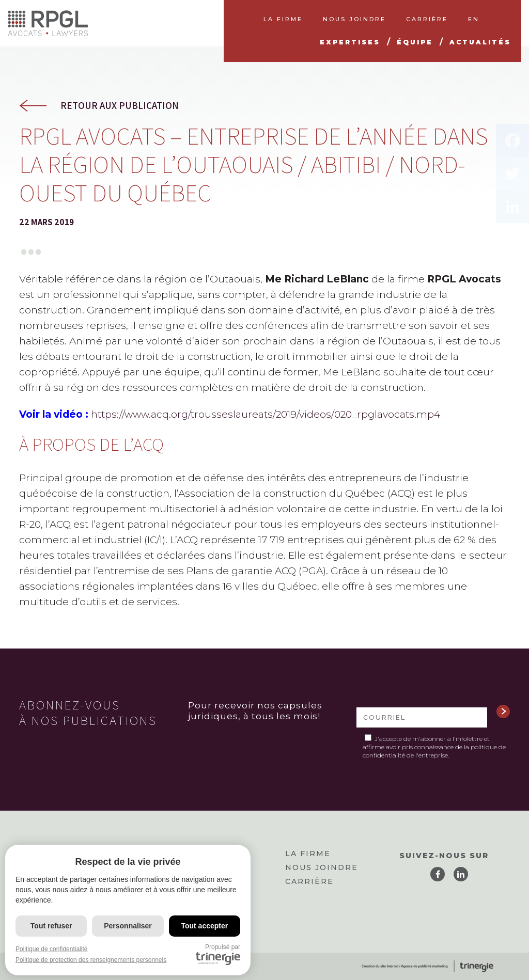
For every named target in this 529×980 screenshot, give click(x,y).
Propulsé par (218, 954)
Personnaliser (128, 926)
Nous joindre (322, 867)
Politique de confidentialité (51, 949)
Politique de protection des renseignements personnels (91, 960)
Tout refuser (51, 926)
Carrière (309, 881)
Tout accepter (204, 926)
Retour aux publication (120, 106)
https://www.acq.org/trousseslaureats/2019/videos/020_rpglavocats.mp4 (266, 414)
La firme (308, 853)
